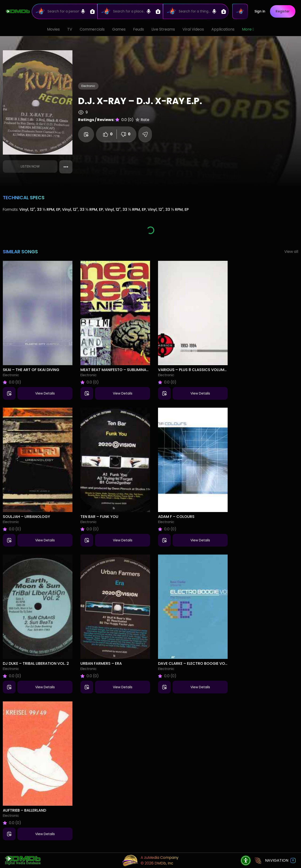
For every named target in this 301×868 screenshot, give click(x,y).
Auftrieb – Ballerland (24, 810)
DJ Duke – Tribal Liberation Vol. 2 (36, 663)
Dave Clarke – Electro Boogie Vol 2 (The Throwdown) (213, 663)
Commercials (92, 29)
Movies (53, 29)
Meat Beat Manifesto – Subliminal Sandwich (125, 370)
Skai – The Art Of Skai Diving (31, 370)
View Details (45, 393)
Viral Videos (193, 29)
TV (70, 29)
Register (283, 11)
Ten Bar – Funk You (99, 517)
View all (291, 252)
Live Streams (163, 29)
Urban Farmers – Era (101, 663)
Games (119, 29)
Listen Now (30, 166)
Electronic (88, 86)
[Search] (65, 11)
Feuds (139, 29)
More (248, 29)
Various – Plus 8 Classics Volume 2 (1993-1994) (206, 370)
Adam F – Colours (176, 517)
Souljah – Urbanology (26, 517)
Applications (223, 29)
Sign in (260, 11)
